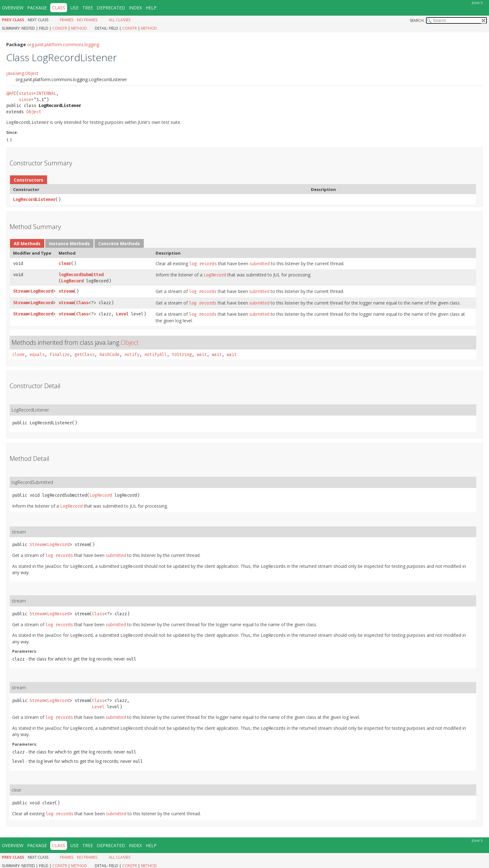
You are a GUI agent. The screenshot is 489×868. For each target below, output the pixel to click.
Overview (13, 8)
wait (202, 355)
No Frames (87, 20)
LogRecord (72, 281)
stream (66, 291)
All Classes (120, 20)
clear (65, 263)
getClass (85, 355)
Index (135, 8)
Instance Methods (69, 244)
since (25, 100)
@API (11, 93)
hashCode (109, 355)
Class (82, 303)
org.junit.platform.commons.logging (63, 44)
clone (18, 355)
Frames (67, 20)
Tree (88, 8)
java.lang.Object (22, 73)
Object (34, 112)
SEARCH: (417, 20)
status (26, 93)
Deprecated (111, 8)
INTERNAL (46, 93)
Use (75, 8)
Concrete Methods (119, 244)
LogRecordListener (34, 200)
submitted (260, 263)
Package (37, 8)
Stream (21, 291)
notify (132, 355)
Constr (60, 28)
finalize (60, 355)
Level (122, 314)
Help (151, 8)
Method (79, 28)
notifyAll (156, 355)
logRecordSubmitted (81, 275)
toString (182, 355)
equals (37, 355)
